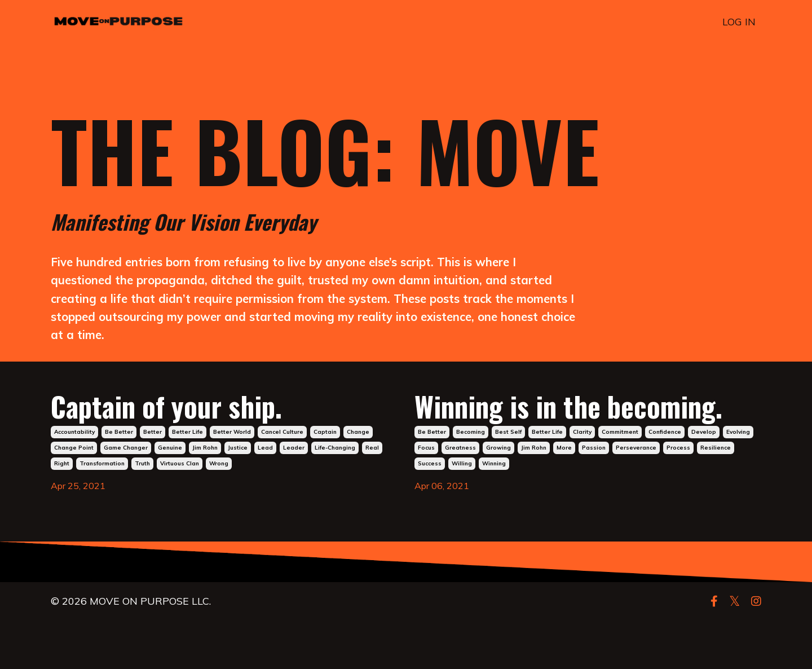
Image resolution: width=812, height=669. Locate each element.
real (372, 460)
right (62, 476)
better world (232, 444)
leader (294, 460)
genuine (170, 460)
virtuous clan (180, 476)
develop (704, 480)
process (678, 496)
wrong (219, 476)
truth (142, 476)
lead (265, 460)
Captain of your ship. (200, 415)
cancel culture (282, 444)
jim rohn (205, 460)
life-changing (335, 460)
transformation (102, 476)
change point (74, 460)
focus (426, 496)
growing (498, 496)
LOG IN (739, 22)
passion (594, 496)
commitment (620, 480)
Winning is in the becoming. (535, 433)
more (564, 496)
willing (462, 512)
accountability (74, 444)
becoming (471, 480)
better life (187, 444)
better (153, 444)
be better (119, 444)
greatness (460, 496)
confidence (665, 480)
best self (508, 480)
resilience (716, 496)
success (430, 512)
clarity (582, 480)
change (358, 444)
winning (494, 512)
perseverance (636, 496)
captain (325, 444)
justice (238, 460)
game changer (126, 460)
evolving (738, 480)
